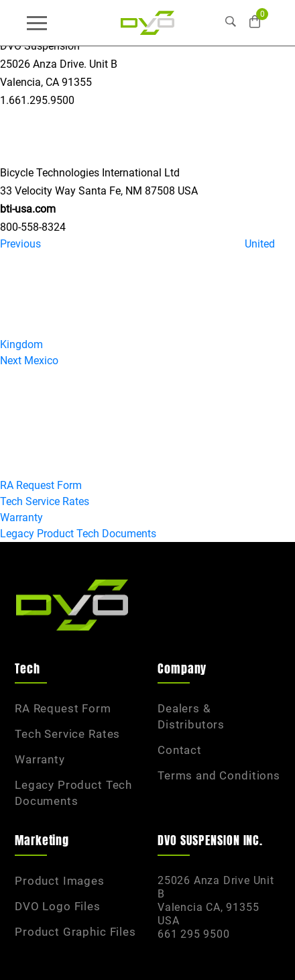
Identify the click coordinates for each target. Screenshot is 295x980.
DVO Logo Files (58, 906)
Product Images (60, 881)
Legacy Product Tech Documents (78, 534)
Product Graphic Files (75, 932)
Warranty (21, 518)
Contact (180, 750)
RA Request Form (41, 485)
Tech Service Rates (45, 501)
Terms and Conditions (219, 775)
